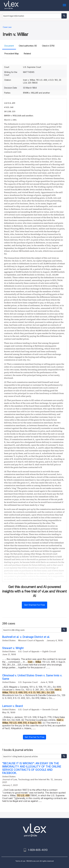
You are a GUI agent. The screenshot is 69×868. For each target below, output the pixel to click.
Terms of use (20, 861)
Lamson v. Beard (12, 706)
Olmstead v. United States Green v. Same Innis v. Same (32, 677)
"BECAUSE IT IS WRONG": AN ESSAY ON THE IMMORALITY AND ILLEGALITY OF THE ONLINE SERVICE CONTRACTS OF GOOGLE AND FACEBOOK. (32, 768)
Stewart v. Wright (13, 648)
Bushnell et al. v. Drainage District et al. (26, 637)
